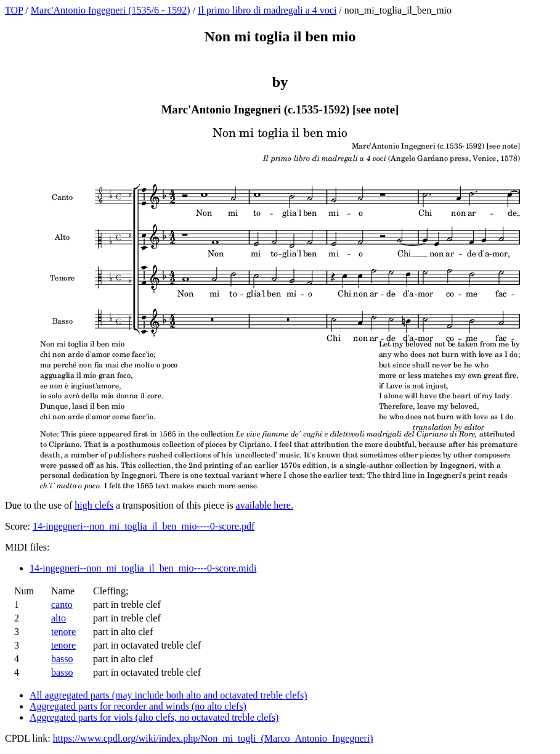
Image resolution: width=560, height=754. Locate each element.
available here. (265, 505)
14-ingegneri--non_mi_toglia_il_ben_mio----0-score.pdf (144, 526)
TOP (14, 10)
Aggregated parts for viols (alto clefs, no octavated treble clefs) (154, 717)
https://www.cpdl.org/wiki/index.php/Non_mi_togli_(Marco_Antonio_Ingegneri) (213, 738)
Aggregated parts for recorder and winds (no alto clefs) (138, 706)
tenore (63, 632)
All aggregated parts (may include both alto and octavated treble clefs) (168, 695)
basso (62, 659)
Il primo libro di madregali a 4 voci (267, 10)
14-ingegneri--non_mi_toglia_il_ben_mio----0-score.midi (143, 568)
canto (62, 604)
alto (59, 618)
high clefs (94, 505)
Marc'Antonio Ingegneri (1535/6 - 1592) (111, 10)
